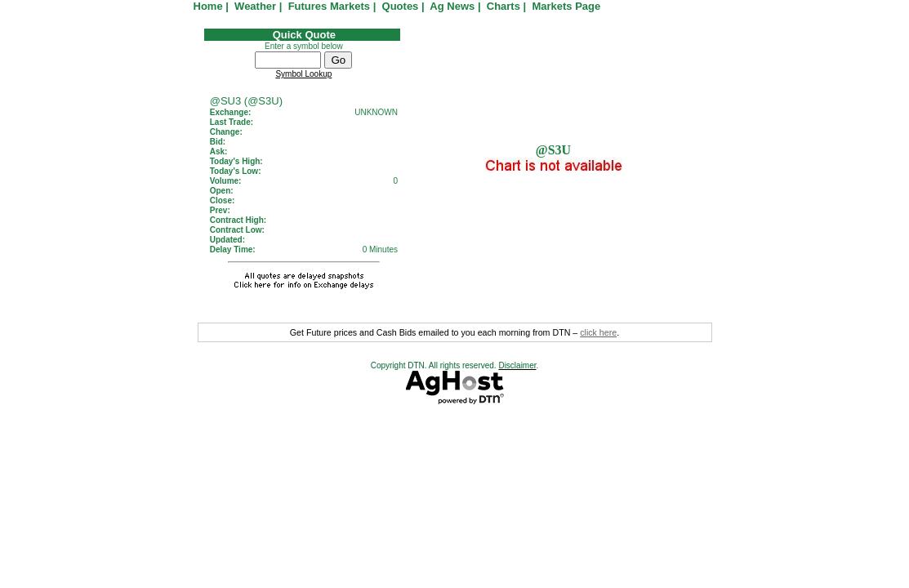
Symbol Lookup (303, 74)
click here (598, 332)
